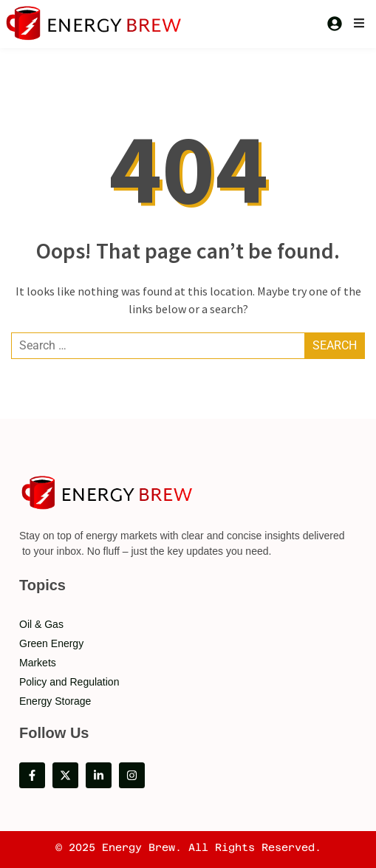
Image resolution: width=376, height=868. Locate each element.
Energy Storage (55, 701)
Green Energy (51, 643)
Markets (38, 663)
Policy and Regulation (69, 682)
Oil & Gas (41, 624)
